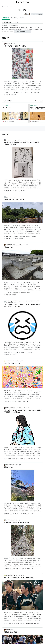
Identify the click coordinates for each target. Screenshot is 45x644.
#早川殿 (26, 458)
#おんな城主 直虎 (8, 293)
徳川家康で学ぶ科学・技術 (12, 465)
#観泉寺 (14, 295)
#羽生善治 (35, 236)
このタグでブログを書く (37, 14)
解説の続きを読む (22, 31)
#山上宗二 (31, 92)
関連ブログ (23, 18)
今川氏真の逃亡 (7, 107)
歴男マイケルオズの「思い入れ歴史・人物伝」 (16, 408)
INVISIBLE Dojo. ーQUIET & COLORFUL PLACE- (17, 140)
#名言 (11, 355)
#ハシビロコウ (18, 514)
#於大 (24, 623)
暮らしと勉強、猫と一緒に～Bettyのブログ (15, 245)
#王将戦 (6, 238)
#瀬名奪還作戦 (30, 623)
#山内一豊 (11, 236)
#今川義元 (21, 353)
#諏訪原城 (18, 569)
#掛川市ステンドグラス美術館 (16, 238)
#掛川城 (6, 236)
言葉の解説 (6, 18)
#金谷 (23, 569)
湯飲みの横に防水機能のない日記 (13, 575)
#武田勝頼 (12, 569)
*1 (10, 30)
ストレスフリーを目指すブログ (13, 361)
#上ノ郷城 (37, 623)
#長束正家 (18, 92)
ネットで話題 (14, 18)
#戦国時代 (6, 92)
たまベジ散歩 (9, 197)
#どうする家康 (18, 191)
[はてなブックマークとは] (12, 101)
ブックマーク (6, 105)
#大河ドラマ (7, 353)
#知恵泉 (12, 191)
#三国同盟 (20, 458)
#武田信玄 (30, 293)
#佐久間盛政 (25, 92)
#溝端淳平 (6, 355)
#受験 (15, 355)
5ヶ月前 (14, 44)
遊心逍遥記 (9, 44)
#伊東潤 (6, 94)
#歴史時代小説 (12, 94)
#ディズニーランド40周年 (16, 401)
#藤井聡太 (29, 236)
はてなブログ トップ (7, 6)
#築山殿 (20, 623)
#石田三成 (12, 92)
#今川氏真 (37, 92)
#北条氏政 (37, 458)
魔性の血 (8, 630)
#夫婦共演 (6, 401)
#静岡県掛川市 (7, 295)
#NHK (24, 191)
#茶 (32, 569)
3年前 (30, 140)
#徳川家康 (23, 236)
